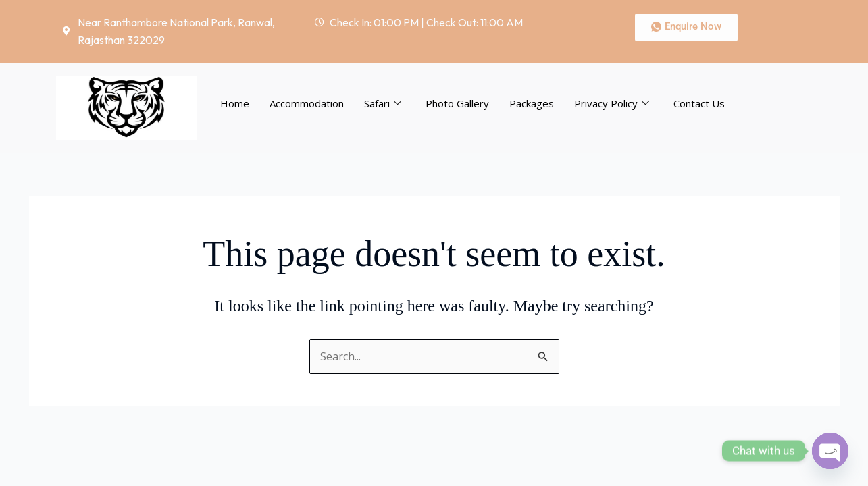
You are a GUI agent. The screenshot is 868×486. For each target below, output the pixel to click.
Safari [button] (383, 103)
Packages (532, 103)
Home (235, 103)
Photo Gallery (457, 103)
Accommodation (307, 103)
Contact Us (699, 103)
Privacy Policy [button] (612, 103)
